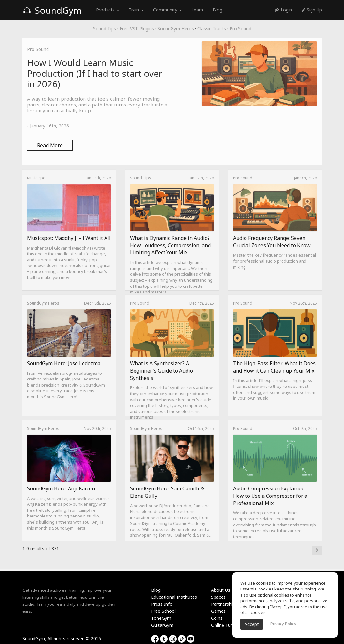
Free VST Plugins (137, 29)
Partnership (223, 604)
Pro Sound (240, 29)
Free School (163, 611)
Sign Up (312, 10)
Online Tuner (224, 625)
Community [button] (167, 10)
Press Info (162, 604)
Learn (197, 10)
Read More (50, 145)
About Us (221, 590)
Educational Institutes (174, 597)
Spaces (218, 597)
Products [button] (108, 10)
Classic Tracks (212, 29)
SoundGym (52, 10)
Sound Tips (105, 29)
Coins (217, 618)
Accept (252, 624)
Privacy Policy (283, 624)
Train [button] (136, 10)
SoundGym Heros (176, 29)
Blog (217, 10)
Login (283, 10)
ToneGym (161, 618)
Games (218, 611)
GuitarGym (162, 625)
